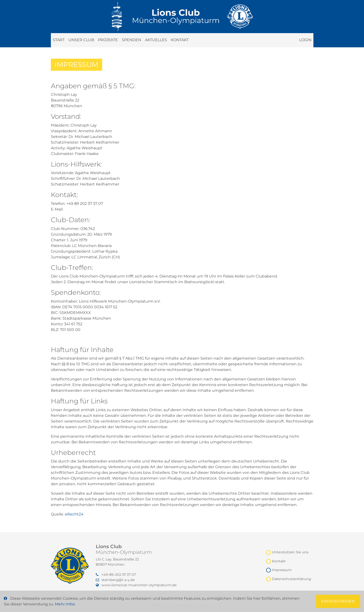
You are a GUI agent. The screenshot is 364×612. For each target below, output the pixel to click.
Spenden (132, 40)
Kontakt (180, 40)
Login (305, 40)
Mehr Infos (65, 604)
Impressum (282, 570)
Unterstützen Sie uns (290, 552)
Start (59, 40)
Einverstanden (338, 601)
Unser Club (81, 40)
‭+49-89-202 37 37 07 (116, 575)
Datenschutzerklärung (292, 579)
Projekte (108, 40)
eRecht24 (74, 514)
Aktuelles (156, 40)
